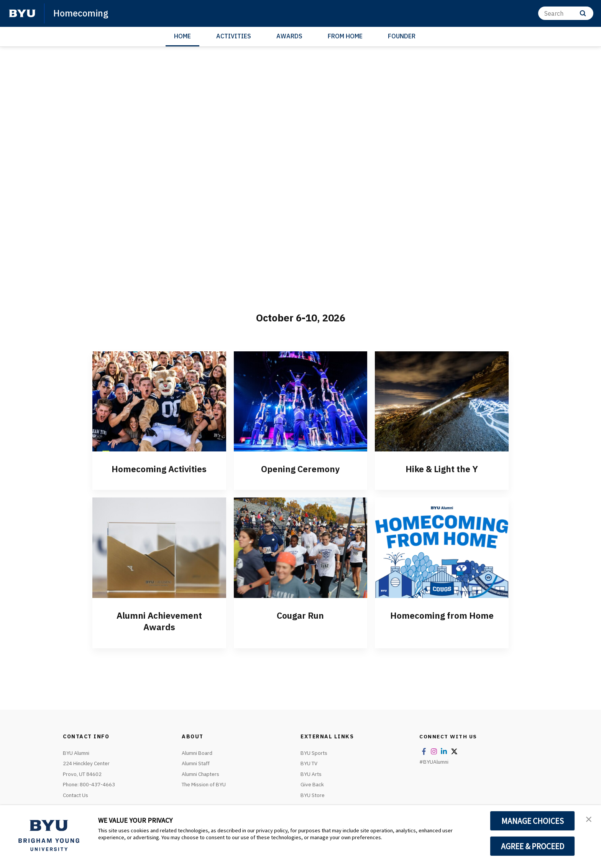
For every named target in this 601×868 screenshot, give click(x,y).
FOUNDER (402, 36)
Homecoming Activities (159, 469)
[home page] (22, 13)
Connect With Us (449, 736)
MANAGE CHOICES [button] (533, 821)
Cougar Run (300, 615)
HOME (182, 36)
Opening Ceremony (300, 469)
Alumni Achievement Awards (159, 621)
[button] (588, 819)
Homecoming (81, 13)
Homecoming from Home (442, 615)
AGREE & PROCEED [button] (533, 846)
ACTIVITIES (234, 36)
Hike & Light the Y (442, 469)
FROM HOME (345, 36)
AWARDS (289, 36)
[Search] (566, 13)
